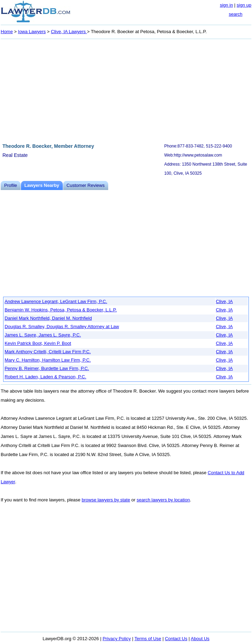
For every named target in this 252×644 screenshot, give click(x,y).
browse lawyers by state (106, 500)
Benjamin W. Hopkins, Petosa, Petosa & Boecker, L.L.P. (61, 310)
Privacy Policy (117, 639)
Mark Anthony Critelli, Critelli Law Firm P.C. (48, 352)
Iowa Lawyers (32, 32)
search (235, 14)
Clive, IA (224, 301)
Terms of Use (148, 639)
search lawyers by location (163, 500)
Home (7, 32)
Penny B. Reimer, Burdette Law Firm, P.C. (47, 368)
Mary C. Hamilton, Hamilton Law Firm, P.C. (48, 360)
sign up (244, 5)
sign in (227, 5)
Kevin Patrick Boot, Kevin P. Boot (38, 343)
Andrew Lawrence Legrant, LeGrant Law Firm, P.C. (56, 301)
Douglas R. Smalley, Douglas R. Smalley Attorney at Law (62, 327)
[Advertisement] (126, 90)
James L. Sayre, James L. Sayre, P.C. (43, 335)
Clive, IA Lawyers (69, 32)
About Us (200, 639)
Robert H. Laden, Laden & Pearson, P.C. (45, 377)
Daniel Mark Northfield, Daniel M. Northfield (48, 318)
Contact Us (176, 639)
